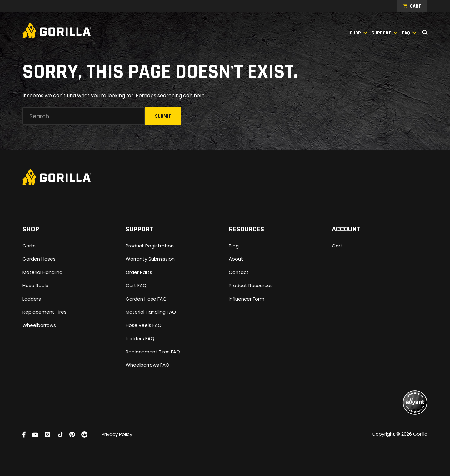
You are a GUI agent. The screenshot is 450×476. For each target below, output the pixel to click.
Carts (29, 246)
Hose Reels (35, 285)
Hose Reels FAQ (144, 325)
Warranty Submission (150, 259)
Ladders (32, 299)
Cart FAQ (136, 285)
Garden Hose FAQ (146, 299)
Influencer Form (247, 299)
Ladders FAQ (140, 339)
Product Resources (251, 285)
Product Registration (150, 246)
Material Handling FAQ (151, 312)
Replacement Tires (45, 312)
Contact (239, 272)
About (236, 259)
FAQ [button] (406, 33)
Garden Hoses (39, 259)
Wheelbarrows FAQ (147, 365)
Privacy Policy (117, 434)
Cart (416, 6)
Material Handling (42, 272)
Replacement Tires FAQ (153, 352)
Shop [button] (355, 33)
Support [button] (381, 33)
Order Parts (139, 272)
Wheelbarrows (39, 325)
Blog (234, 246)
